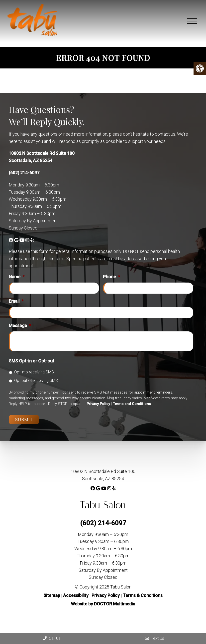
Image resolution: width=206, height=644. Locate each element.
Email (16, 301)
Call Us (52, 638)
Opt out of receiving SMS (36, 381)
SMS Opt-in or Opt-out (32, 361)
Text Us (154, 638)
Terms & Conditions (143, 595)
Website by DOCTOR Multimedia (103, 604)
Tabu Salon (103, 505)
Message (20, 325)
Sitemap (52, 595)
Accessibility (76, 595)
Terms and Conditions (132, 404)
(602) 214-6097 (24, 173)
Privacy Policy (98, 404)
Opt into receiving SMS (34, 372)
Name (17, 277)
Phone (111, 277)
